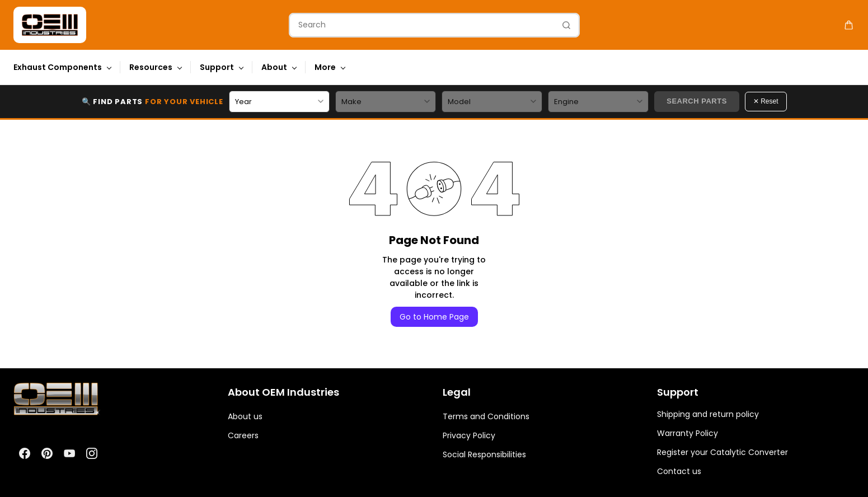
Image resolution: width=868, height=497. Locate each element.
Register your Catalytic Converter (722, 452)
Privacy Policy (469, 435)
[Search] (422, 25)
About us (245, 416)
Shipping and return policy (708, 414)
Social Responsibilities (484, 454)
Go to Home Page (434, 317)
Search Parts (697, 101)
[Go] (564, 25)
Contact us (679, 471)
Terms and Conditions (486, 416)
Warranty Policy (688, 433)
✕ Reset (766, 101)
